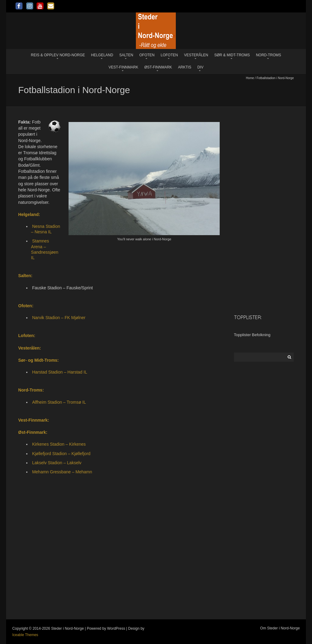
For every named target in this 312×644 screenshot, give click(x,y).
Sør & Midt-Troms (232, 55)
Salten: (25, 276)
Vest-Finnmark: (34, 420)
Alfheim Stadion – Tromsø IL (59, 402)
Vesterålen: (30, 348)
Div (200, 67)
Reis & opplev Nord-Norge (58, 55)
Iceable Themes (25, 635)
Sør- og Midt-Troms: (39, 360)
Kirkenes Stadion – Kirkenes (59, 444)
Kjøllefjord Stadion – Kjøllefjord (61, 454)
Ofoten (147, 55)
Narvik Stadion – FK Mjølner (59, 318)
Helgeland (102, 55)
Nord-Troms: (31, 390)
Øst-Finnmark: (33, 432)
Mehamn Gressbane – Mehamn (62, 472)
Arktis (184, 67)
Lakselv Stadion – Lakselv (57, 463)
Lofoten (169, 55)
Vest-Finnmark (123, 67)
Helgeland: (29, 214)
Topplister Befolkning (252, 335)
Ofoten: (26, 306)
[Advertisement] (264, 213)
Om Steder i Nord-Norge (280, 628)
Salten (126, 55)
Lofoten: (27, 336)
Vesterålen (196, 55)
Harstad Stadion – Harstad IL (60, 372)
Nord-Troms (269, 55)
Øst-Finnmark (158, 67)
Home (250, 78)
